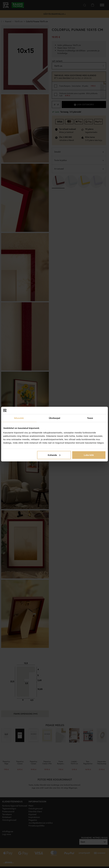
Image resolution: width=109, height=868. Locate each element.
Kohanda (54, 455)
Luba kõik (89, 455)
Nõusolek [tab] (19, 418)
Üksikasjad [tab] (54, 418)
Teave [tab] (90, 418)
